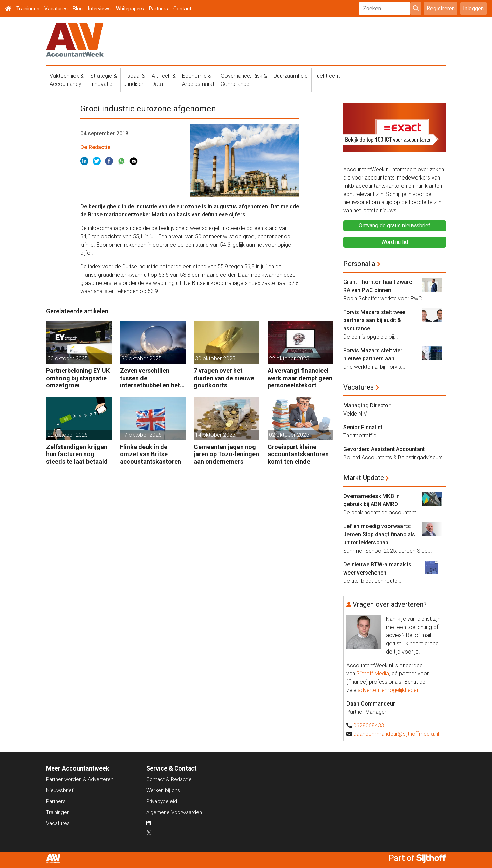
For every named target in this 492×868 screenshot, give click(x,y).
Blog (78, 9)
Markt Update (364, 478)
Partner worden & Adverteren (80, 779)
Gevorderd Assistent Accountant (384, 449)
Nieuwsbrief (60, 790)
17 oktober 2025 (141, 435)
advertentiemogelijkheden (389, 690)
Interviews (99, 9)
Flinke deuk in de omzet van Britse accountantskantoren (151, 454)
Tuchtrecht (327, 76)
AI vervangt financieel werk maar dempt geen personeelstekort (300, 378)
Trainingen (28, 9)
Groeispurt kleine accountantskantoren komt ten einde (298, 454)
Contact (182, 9)
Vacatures (56, 9)
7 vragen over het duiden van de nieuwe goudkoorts (224, 378)
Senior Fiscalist (363, 427)
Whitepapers (130, 9)
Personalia (359, 264)
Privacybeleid (162, 801)
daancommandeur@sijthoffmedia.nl (396, 734)
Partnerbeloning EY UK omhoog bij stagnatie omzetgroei (78, 378)
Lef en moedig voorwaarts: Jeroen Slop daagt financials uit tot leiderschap (379, 534)
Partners (159, 9)
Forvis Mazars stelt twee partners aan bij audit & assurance (374, 320)
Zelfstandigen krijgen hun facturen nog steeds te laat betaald (77, 454)
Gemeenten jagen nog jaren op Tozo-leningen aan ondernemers (226, 454)
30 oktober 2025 (68, 359)
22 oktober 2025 (289, 359)
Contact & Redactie (169, 779)
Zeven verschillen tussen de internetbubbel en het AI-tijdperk (150, 378)
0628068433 (369, 726)
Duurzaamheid (291, 76)
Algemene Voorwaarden (174, 812)
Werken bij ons (163, 790)
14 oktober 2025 (215, 435)
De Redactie (95, 147)
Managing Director (367, 405)
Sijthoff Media (373, 674)
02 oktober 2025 (289, 435)
